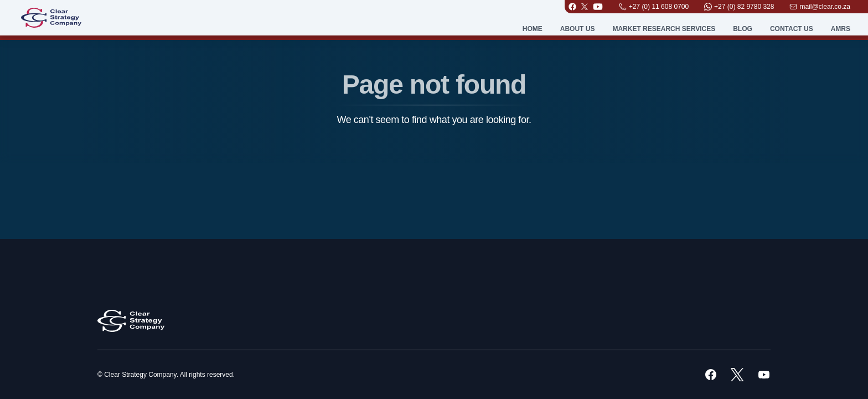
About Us (578, 29)
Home (533, 29)
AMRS (841, 29)
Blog (743, 29)
